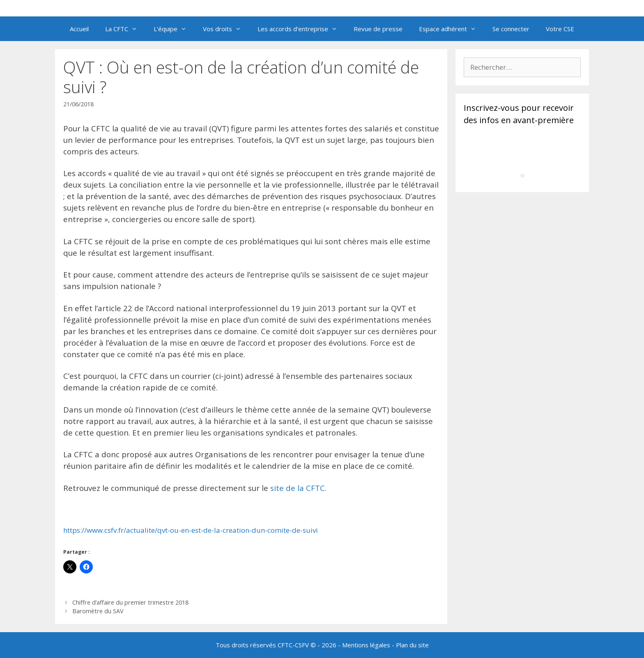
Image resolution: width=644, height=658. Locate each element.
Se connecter (511, 29)
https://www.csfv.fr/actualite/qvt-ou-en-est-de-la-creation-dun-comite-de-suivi (191, 530)
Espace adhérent (452, 29)
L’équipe (174, 29)
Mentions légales (366, 645)
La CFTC (125, 29)
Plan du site (412, 645)
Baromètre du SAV (98, 611)
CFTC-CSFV (293, 645)
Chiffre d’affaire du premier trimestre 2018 (130, 602)
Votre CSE (560, 29)
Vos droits (226, 29)
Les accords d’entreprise (301, 29)
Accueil (79, 29)
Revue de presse (378, 29)
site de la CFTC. (298, 488)
